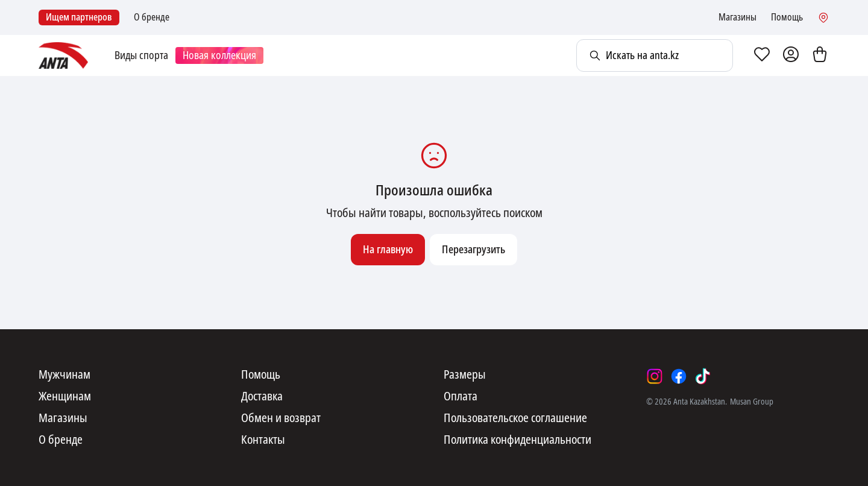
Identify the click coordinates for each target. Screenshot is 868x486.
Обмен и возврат (281, 418)
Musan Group (752, 402)
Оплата (461, 397)
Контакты (263, 440)
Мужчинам (64, 375)
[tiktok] (703, 376)
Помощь (787, 17)
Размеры (465, 375)
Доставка (262, 397)
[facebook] (679, 376)
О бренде (152, 17)
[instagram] (655, 376)
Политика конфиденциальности (517, 440)
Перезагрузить (473, 250)
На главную (388, 250)
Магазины (737, 17)
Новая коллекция (219, 55)
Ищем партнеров (79, 17)
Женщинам (65, 397)
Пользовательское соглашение (515, 418)
